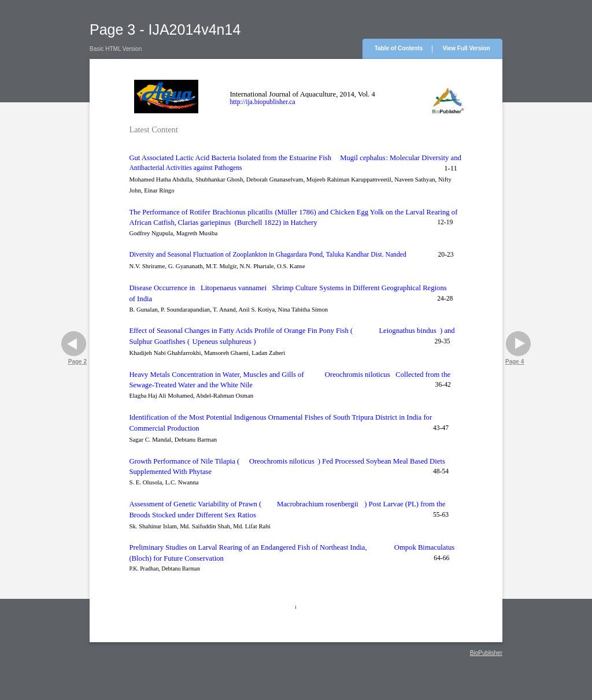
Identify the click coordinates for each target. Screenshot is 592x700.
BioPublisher (486, 653)
